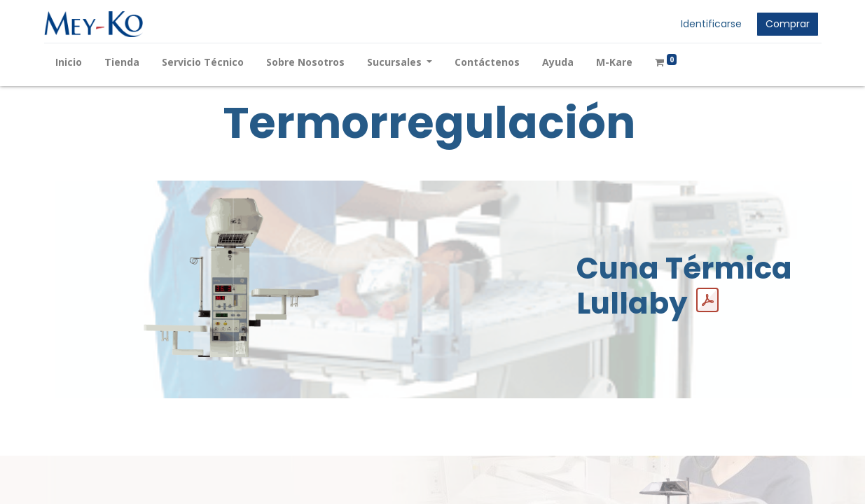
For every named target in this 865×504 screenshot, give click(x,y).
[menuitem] (69, 62)
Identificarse (711, 24)
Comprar (788, 24)
